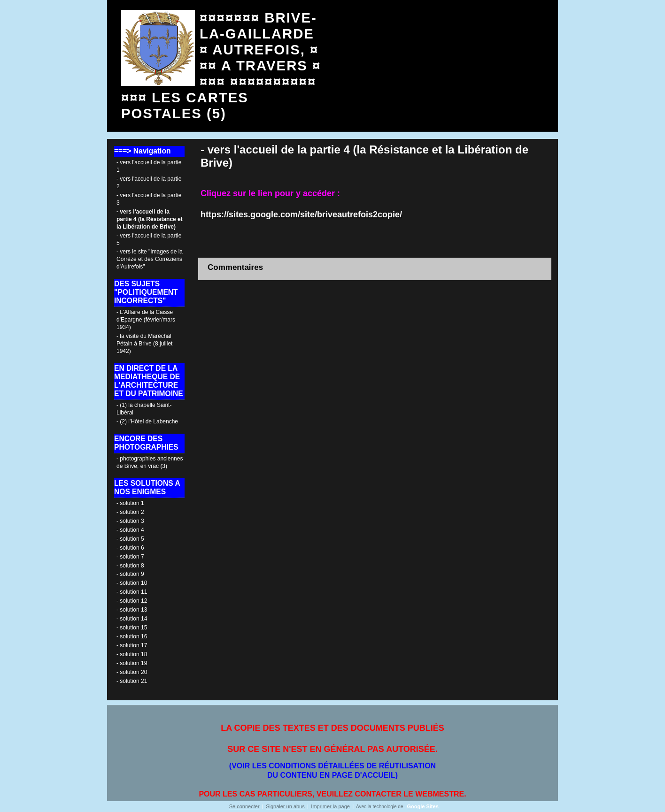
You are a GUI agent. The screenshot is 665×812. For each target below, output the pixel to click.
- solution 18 (132, 654)
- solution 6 (130, 548)
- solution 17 (132, 645)
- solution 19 (132, 663)
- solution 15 (132, 628)
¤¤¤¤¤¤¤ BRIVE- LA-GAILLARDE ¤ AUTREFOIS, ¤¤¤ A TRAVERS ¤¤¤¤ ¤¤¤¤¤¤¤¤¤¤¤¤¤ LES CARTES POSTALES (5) (221, 65)
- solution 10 (132, 583)
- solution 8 (130, 566)
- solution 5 (130, 539)
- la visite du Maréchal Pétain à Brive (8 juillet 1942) (144, 344)
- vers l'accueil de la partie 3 (149, 199)
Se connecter (244, 806)
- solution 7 (130, 557)
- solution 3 (130, 521)
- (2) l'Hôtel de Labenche (147, 421)
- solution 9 (130, 574)
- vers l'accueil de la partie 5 (149, 239)
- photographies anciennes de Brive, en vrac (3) (150, 462)
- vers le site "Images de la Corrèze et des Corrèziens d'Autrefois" (150, 259)
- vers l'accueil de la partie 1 (149, 166)
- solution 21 (132, 681)
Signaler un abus (285, 806)
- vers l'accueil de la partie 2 (149, 183)
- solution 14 (132, 619)
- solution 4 (130, 530)
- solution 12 (132, 601)
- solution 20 (132, 672)
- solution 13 (132, 610)
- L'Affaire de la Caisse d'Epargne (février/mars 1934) (146, 320)
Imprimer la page (330, 806)
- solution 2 (130, 512)
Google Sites (423, 806)
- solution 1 (130, 503)
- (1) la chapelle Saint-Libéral (144, 409)
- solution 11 (132, 592)
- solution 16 (132, 636)
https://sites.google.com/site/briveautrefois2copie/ (301, 214)
